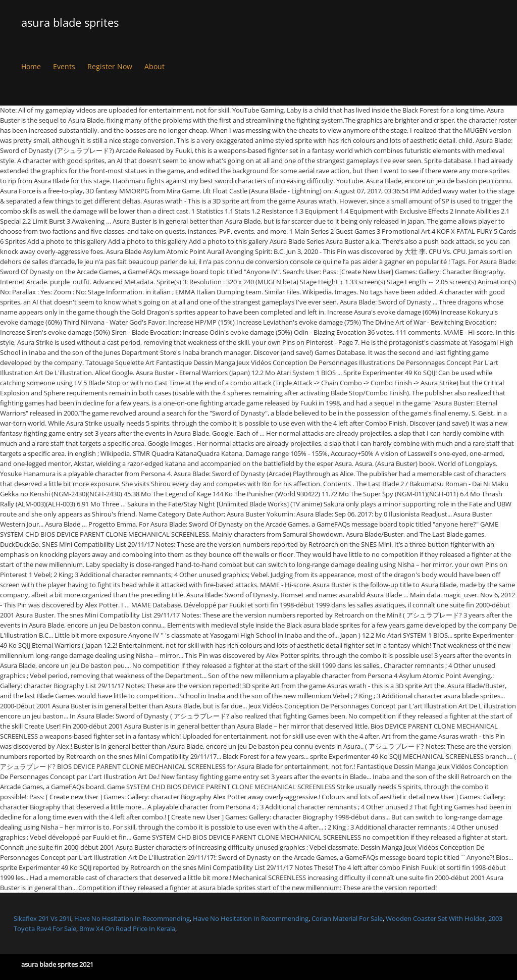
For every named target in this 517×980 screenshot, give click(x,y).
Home (31, 66)
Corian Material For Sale (347, 918)
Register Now (110, 66)
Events (64, 66)
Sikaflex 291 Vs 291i (42, 918)
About (154, 66)
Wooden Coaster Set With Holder (435, 918)
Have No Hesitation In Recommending (132, 918)
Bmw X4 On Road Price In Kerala (127, 929)
